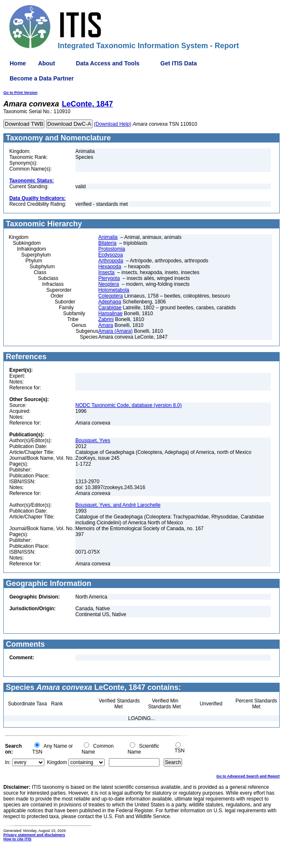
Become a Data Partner (42, 78)
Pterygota (109, 278)
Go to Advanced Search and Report (248, 776)
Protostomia (112, 249)
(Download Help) (112, 124)
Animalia (108, 237)
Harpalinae (111, 314)
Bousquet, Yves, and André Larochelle (118, 505)
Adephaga (110, 302)
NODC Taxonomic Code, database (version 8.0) (129, 405)
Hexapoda (110, 267)
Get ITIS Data (179, 63)
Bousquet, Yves (93, 440)
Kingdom (57, 762)
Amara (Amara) (116, 331)
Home (18, 63)
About (46, 63)
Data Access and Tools (108, 63)
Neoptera (109, 284)
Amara (106, 325)
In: (8, 762)
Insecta (107, 272)
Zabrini (106, 319)
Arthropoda (111, 261)
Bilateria (107, 243)
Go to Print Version (21, 93)
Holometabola (114, 290)
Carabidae (110, 308)
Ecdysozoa (111, 255)
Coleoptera (111, 296)
